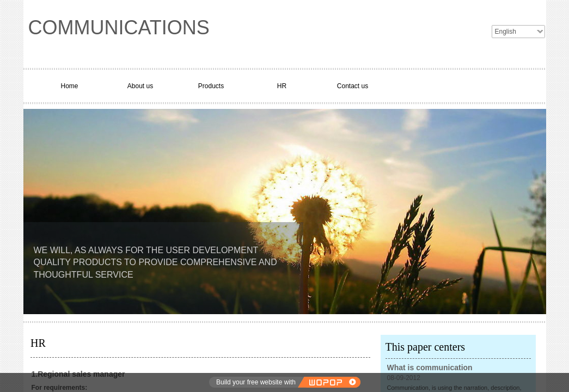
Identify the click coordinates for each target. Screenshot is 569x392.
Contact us (353, 86)
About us (140, 86)
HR (282, 86)
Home (69, 86)
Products (211, 86)
